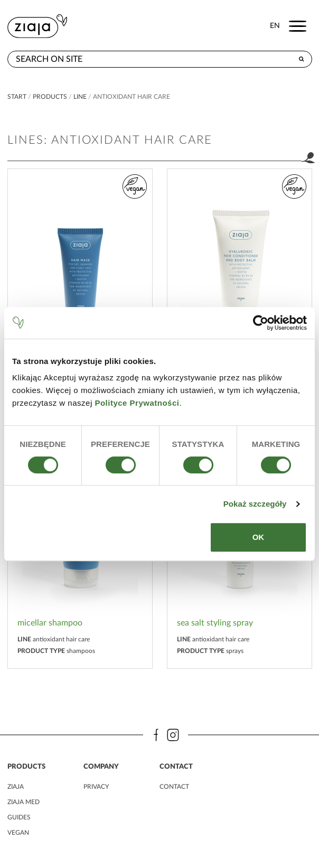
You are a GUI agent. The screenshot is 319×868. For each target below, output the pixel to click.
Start (17, 97)
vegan (18, 833)
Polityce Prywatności (137, 403)
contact (174, 787)
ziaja (16, 787)
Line (80, 97)
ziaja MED (24, 802)
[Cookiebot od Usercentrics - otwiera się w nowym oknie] (261, 323)
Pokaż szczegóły (255, 504)
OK (259, 537)
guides (19, 817)
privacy (96, 787)
